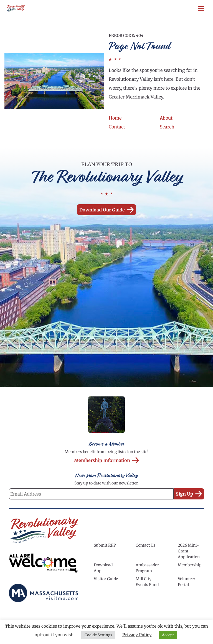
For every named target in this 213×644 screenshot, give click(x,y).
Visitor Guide (106, 579)
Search (167, 127)
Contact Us (145, 545)
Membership (190, 565)
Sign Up (189, 494)
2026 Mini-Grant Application (189, 551)
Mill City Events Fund (147, 582)
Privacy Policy (137, 635)
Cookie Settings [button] (98, 635)
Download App (103, 568)
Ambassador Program (147, 568)
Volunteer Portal (187, 582)
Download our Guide (106, 210)
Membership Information (106, 460)
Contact (117, 127)
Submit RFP (105, 545)
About (166, 118)
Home (115, 118)
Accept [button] (168, 635)
